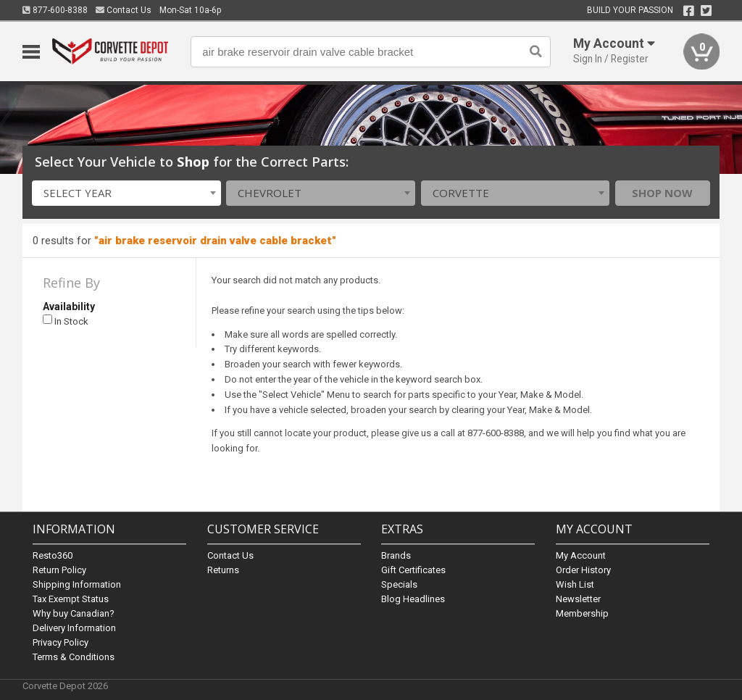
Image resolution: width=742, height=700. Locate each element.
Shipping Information (77, 584)
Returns (223, 570)
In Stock (66, 321)
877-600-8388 (55, 10)
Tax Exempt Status (71, 599)
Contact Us (124, 10)
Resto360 (53, 555)
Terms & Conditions (74, 657)
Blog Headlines (413, 599)
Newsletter (578, 599)
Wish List (575, 584)
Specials (399, 584)
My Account (581, 555)
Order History (583, 570)
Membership (582, 613)
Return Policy (59, 570)
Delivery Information (74, 628)
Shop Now (662, 193)
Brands (396, 555)
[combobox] (126, 193)
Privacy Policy (61, 642)
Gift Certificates (413, 570)
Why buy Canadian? (74, 613)
